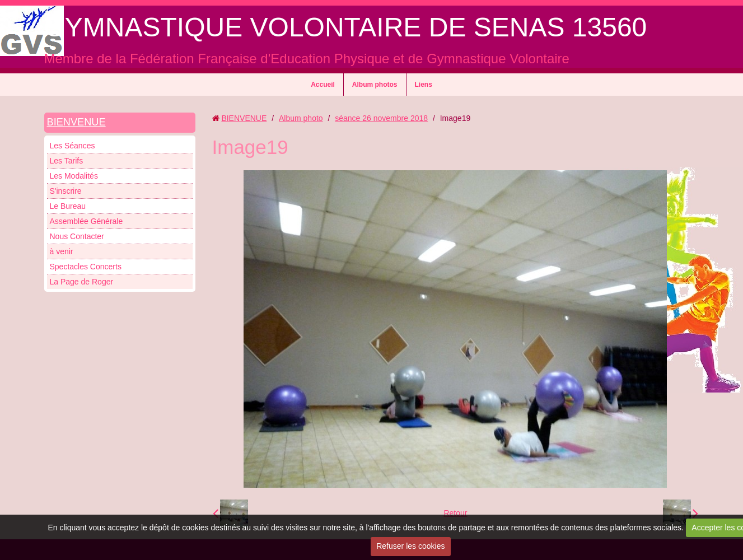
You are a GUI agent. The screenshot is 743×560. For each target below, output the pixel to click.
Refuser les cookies (410, 546)
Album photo (301, 118)
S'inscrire (66, 191)
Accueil (323, 85)
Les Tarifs (67, 161)
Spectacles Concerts (86, 267)
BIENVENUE (76, 122)
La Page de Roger (82, 282)
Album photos (375, 85)
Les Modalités (74, 176)
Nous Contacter (77, 236)
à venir (62, 251)
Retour (455, 513)
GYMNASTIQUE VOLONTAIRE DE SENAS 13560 (346, 27)
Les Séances (73, 146)
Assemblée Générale (87, 221)
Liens (424, 85)
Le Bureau (68, 206)
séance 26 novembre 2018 (381, 118)
